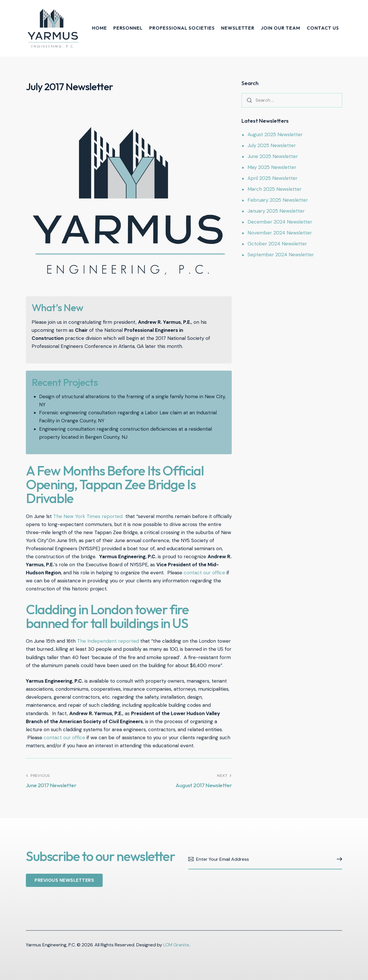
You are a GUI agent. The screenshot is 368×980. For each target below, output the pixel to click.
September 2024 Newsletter (281, 255)
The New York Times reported (88, 516)
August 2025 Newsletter (275, 134)
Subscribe (338, 859)
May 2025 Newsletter (272, 167)
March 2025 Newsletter (275, 189)
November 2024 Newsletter (280, 233)
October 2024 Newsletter (277, 244)
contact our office (204, 573)
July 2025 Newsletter (272, 145)
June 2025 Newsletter (273, 156)
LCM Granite (176, 945)
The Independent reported (108, 641)
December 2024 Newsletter (280, 222)
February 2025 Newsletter (278, 200)
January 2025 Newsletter (276, 211)
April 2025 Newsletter (273, 178)
